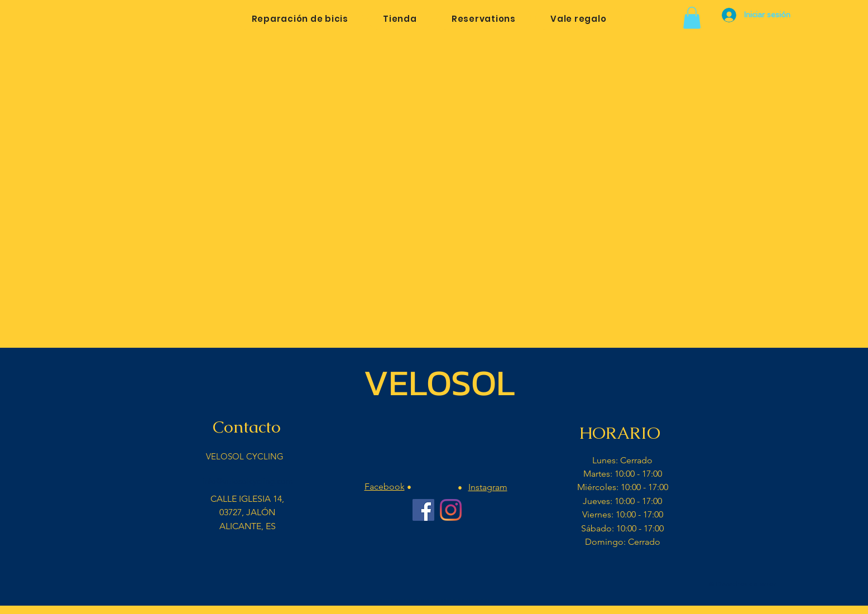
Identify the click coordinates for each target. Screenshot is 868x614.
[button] (692, 18)
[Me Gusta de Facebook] (437, 578)
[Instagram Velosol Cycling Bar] (451, 510)
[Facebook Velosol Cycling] (423, 510)
